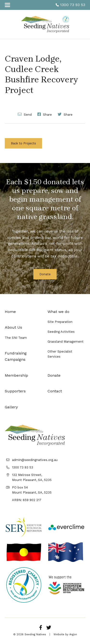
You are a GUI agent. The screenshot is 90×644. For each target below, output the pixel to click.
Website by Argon (65, 634)
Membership (16, 375)
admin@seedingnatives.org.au (35, 460)
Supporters (15, 391)
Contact (55, 391)
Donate (45, 274)
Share (45, 114)
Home (10, 312)
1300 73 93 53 (70, 5)
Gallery (11, 407)
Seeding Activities (61, 332)
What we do (58, 312)
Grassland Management (66, 342)
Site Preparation (60, 322)
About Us (13, 327)
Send (25, 114)
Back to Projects (23, 143)
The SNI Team (16, 338)
